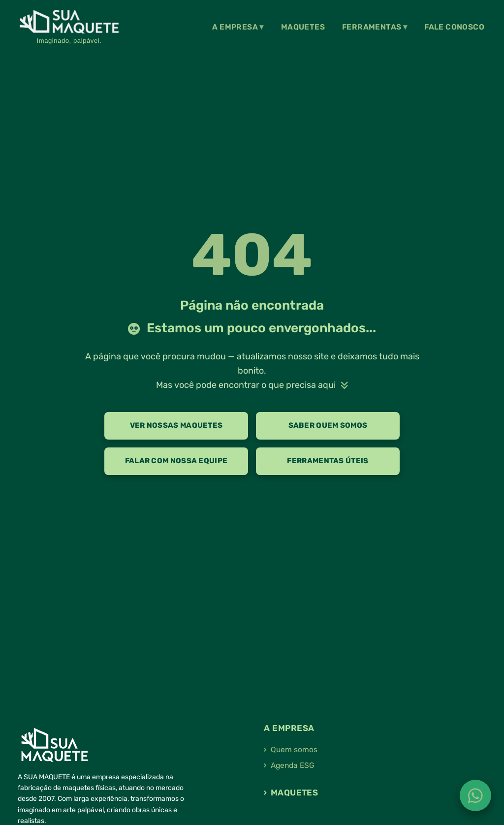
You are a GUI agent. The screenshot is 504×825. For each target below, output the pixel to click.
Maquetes (303, 27)
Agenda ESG (293, 765)
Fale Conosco (454, 27)
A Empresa (235, 27)
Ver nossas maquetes (176, 425)
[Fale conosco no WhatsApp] (475, 795)
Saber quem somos (328, 425)
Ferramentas (372, 27)
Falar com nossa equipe (176, 461)
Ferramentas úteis (328, 461)
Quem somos (294, 750)
